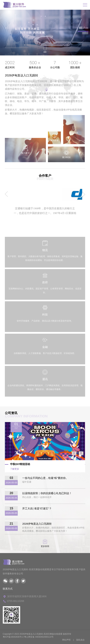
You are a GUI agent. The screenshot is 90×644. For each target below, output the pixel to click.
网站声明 (66, 640)
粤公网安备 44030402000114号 (39, 637)
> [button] (81, 453)
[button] (83, 31)
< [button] (74, 453)
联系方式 (8, 589)
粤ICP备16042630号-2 (13, 637)
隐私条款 (80, 640)
